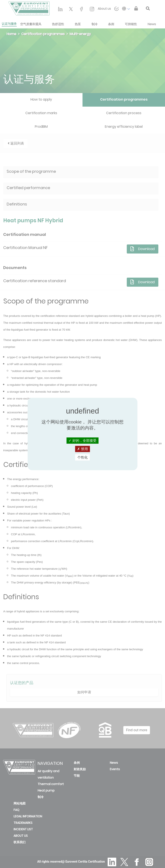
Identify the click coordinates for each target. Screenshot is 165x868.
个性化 (82, 457)
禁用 (82, 449)
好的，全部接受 (82, 440)
